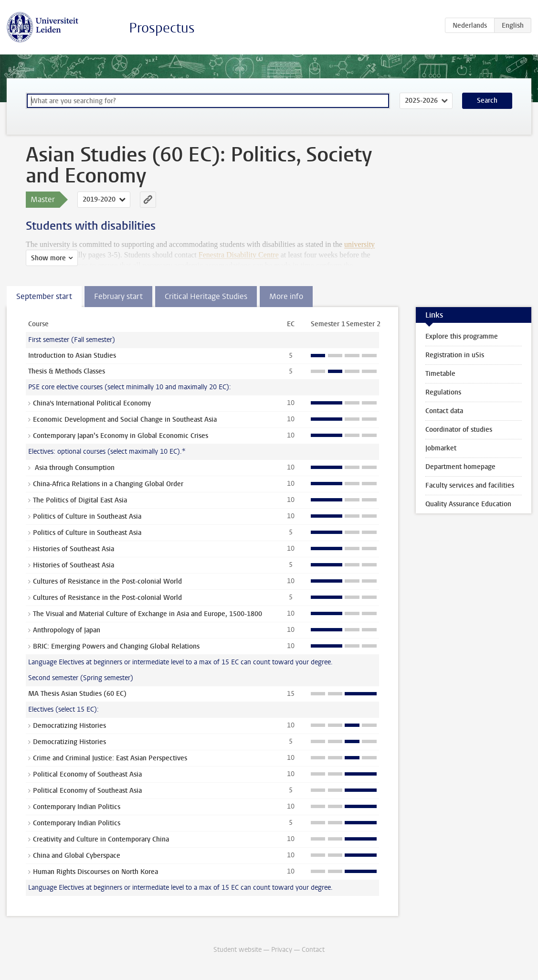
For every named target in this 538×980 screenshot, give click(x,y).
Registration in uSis (455, 355)
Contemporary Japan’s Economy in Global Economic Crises (121, 436)
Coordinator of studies (459, 430)
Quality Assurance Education (468, 504)
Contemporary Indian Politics (77, 807)
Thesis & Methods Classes (67, 371)
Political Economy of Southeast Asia (87, 774)
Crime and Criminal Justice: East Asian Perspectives (110, 758)
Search (487, 101)
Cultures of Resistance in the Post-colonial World (107, 581)
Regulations (443, 392)
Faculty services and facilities (470, 485)
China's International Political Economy (92, 403)
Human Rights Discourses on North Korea (95, 872)
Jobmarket (441, 448)
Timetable (440, 374)
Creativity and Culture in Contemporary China (101, 839)
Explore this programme (462, 336)
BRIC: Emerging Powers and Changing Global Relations (116, 646)
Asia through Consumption (74, 468)
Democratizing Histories (69, 726)
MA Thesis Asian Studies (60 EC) (77, 694)
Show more (48, 258)
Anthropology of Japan (67, 630)
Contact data (444, 411)
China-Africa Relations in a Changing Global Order (108, 484)
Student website (237, 950)
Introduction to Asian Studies (72, 356)
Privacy (282, 950)
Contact (313, 950)
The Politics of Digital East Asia (80, 500)
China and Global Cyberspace (77, 856)
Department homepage (460, 467)
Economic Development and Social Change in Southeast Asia (125, 420)
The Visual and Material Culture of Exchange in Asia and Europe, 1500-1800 (148, 614)
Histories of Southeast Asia (74, 549)
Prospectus (162, 28)
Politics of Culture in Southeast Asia (87, 517)
